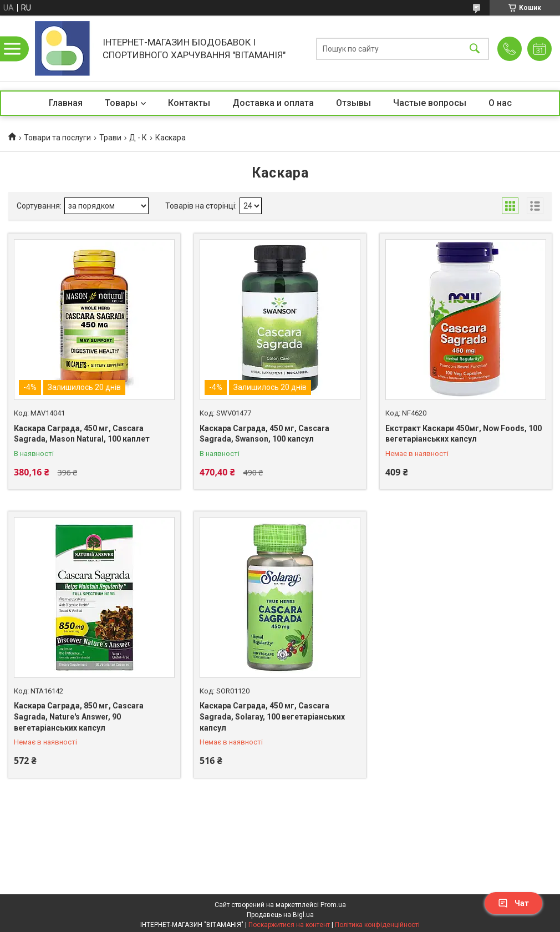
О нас (500, 103)
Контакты (189, 103)
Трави (110, 138)
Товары (121, 103)
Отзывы (353, 103)
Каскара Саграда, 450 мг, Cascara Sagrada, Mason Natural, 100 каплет (82, 434)
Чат (513, 903)
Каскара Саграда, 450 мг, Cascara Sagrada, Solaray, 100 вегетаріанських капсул (272, 716)
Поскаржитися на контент (289, 925)
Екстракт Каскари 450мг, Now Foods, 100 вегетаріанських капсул (464, 434)
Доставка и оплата (273, 103)
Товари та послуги (57, 138)
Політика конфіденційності (377, 925)
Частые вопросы (430, 103)
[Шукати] (475, 49)
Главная (66, 103)
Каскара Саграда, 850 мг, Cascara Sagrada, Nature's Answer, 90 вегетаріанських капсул (79, 716)
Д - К (138, 138)
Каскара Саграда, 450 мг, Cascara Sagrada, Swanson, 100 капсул (264, 434)
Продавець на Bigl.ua (280, 915)
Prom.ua (333, 905)
